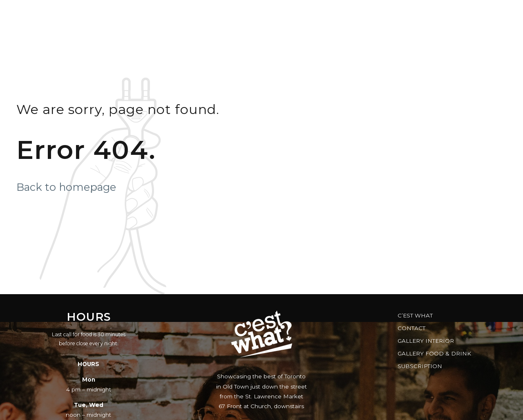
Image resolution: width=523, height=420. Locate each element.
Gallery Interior (426, 341)
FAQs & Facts (399, 15)
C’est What (415, 315)
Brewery (459, 15)
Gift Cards (337, 15)
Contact (411, 328)
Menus (194, 15)
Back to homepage (66, 187)
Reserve (283, 15)
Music (237, 15)
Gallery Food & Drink (434, 353)
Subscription (420, 366)
